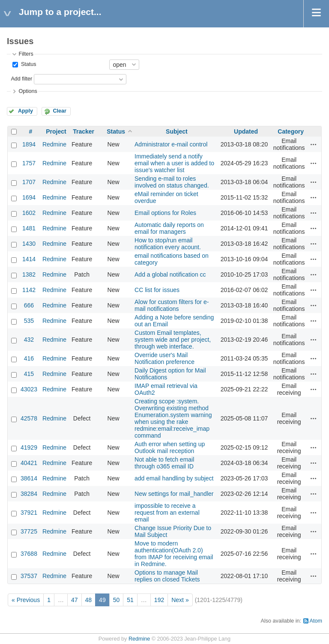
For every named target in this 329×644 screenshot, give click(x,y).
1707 (29, 182)
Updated (246, 131)
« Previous (26, 600)
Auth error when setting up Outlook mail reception (170, 447)
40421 (29, 463)
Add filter (21, 79)
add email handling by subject (174, 478)
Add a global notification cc (170, 274)
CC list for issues (157, 290)
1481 (29, 228)
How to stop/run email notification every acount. (168, 244)
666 (29, 305)
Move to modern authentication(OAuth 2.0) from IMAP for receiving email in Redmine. (174, 554)
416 (29, 358)
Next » (180, 600)
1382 (29, 274)
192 (159, 600)
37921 (29, 513)
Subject (177, 131)
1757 (29, 163)
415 (29, 374)
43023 (29, 389)
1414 (29, 259)
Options (28, 91)
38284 (29, 494)
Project (56, 131)
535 (29, 321)
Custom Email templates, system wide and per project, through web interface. (173, 340)
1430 (29, 244)
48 (89, 600)
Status (28, 64)
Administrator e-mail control (171, 144)
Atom (316, 621)
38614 (29, 478)
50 (117, 600)
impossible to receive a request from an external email (167, 513)
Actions (314, 144)
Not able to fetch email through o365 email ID (164, 463)
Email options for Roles (165, 213)
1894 (29, 144)
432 (29, 340)
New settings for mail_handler (174, 494)
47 (75, 600)
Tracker (84, 131)
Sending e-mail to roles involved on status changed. (172, 182)
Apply (25, 111)
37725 (29, 531)
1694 (29, 197)
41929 (29, 447)
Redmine (54, 144)
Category (291, 131)
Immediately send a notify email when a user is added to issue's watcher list (174, 163)
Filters (26, 54)
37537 (29, 576)
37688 (29, 554)
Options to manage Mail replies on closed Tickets (167, 576)
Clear (60, 111)
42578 (29, 418)
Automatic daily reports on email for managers (169, 228)
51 (130, 600)
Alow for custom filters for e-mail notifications (172, 305)
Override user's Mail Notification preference (164, 358)
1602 (29, 213)
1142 (29, 290)
